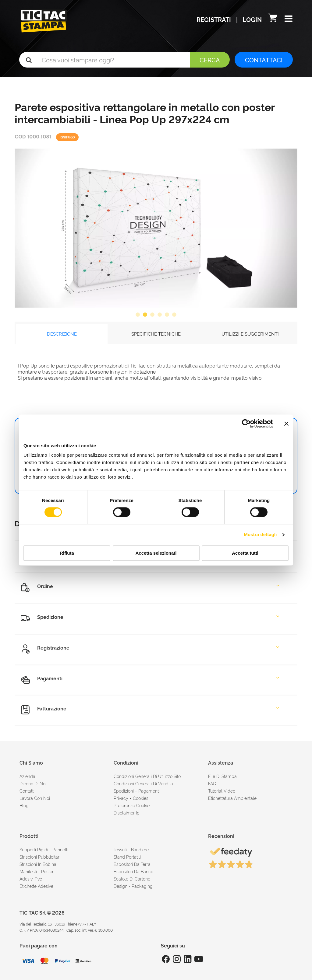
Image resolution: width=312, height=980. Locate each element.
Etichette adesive (36, 886)
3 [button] (152, 315)
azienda (27, 776)
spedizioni (124, 791)
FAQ (212, 783)
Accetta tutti (245, 553)
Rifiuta (67, 553)
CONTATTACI (264, 60)
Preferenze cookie (132, 805)
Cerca (210, 60)
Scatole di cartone (132, 879)
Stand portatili (127, 857)
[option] (156, 228)
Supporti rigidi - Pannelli (44, 849)
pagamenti (149, 791)
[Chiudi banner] (286, 424)
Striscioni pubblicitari (40, 857)
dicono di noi (33, 783)
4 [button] (160, 315)
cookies (141, 798)
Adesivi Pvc (31, 879)
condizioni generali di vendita (143, 783)
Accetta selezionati (156, 553)
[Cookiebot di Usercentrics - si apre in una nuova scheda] (246, 424)
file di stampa (222, 776)
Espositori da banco (133, 871)
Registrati (214, 19)
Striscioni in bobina (38, 864)
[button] (289, 19)
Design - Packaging (133, 886)
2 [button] (145, 315)
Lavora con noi (35, 798)
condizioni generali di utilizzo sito (147, 776)
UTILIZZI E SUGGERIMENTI (250, 334)
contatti (27, 791)
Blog (24, 805)
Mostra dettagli (260, 535)
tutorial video (222, 791)
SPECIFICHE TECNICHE (156, 334)
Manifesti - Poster (37, 871)
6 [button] (174, 315)
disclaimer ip (127, 813)
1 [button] (138, 315)
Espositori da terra (132, 864)
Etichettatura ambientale (232, 798)
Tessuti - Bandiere (131, 849)
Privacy (121, 798)
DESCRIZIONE (62, 334)
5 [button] (167, 315)
